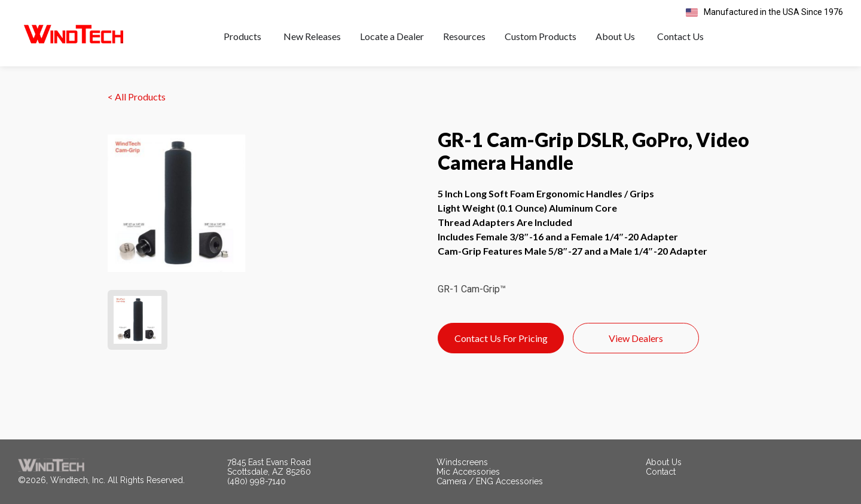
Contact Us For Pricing (501, 338)
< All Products (137, 97)
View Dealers (636, 338)
